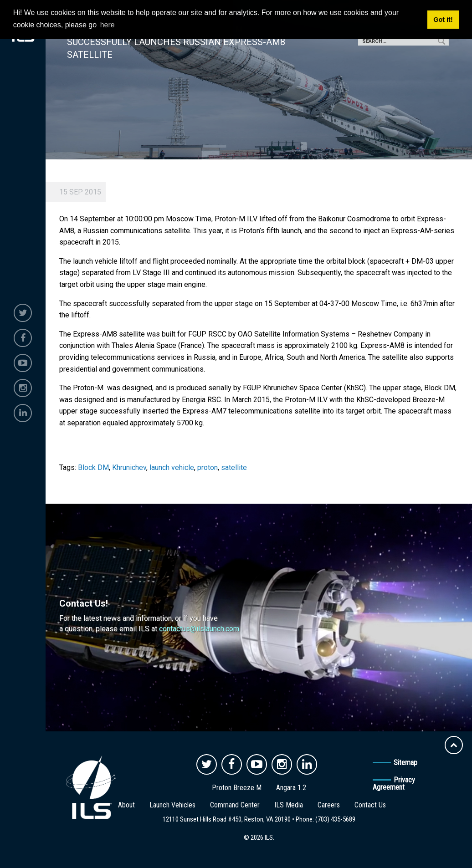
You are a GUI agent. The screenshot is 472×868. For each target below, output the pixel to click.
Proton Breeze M (237, 788)
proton (208, 467)
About (126, 805)
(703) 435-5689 (335, 819)
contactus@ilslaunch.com (199, 629)
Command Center (235, 805)
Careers (329, 805)
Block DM (93, 467)
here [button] (108, 25)
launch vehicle (172, 467)
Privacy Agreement (394, 784)
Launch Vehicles (172, 805)
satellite (234, 467)
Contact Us (370, 805)
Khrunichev (129, 467)
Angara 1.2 (291, 788)
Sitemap (405, 763)
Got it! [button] (443, 20)
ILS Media (289, 805)
